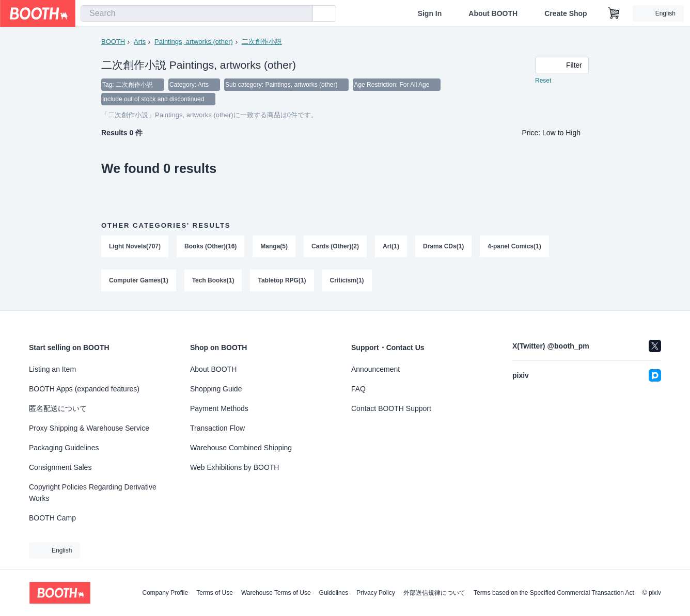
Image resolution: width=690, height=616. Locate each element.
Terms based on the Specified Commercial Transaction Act (554, 593)
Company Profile (165, 593)
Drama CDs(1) (443, 246)
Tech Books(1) (213, 280)
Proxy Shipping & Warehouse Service (89, 428)
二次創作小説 (262, 42)
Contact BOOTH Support (391, 408)
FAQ (358, 389)
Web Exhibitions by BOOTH (234, 467)
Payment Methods (219, 408)
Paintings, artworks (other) (194, 42)
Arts (140, 42)
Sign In (430, 13)
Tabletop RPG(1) (282, 280)
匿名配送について (58, 408)
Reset (543, 81)
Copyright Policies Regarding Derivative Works (93, 493)
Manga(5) (274, 246)
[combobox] (197, 13)
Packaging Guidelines (64, 448)
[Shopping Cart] (614, 13)
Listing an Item (52, 369)
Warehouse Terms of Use (276, 593)
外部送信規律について (434, 593)
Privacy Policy (376, 593)
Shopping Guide (216, 389)
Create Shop (566, 13)
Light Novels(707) (135, 246)
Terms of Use (215, 593)
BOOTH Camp (52, 518)
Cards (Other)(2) (335, 246)
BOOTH (113, 42)
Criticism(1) (347, 280)
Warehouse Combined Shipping (241, 448)
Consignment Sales (60, 467)
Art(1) (391, 246)
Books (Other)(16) (210, 246)
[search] (303, 14)
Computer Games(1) (139, 280)
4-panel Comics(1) (514, 246)
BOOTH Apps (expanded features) (84, 389)
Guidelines (334, 593)
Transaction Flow (217, 428)
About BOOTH (493, 13)
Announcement (375, 369)
